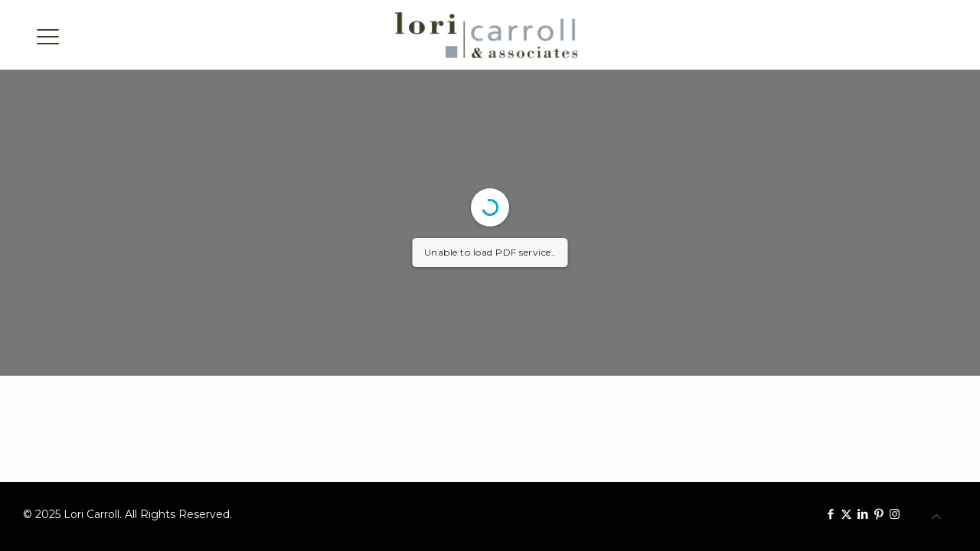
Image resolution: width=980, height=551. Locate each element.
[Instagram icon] (895, 514)
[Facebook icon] (830, 514)
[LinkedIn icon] (862, 514)
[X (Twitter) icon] (846, 514)
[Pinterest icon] (879, 514)
